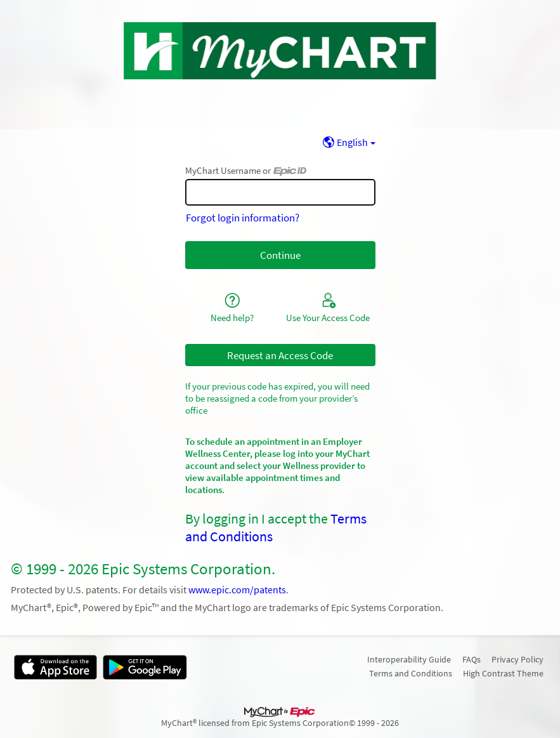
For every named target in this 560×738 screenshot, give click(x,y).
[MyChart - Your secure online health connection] (280, 51)
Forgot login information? (243, 218)
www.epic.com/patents (237, 590)
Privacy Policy (518, 659)
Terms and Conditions (411, 673)
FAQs (472, 659)
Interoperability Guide (409, 659)
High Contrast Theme (503, 673)
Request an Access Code (280, 355)
